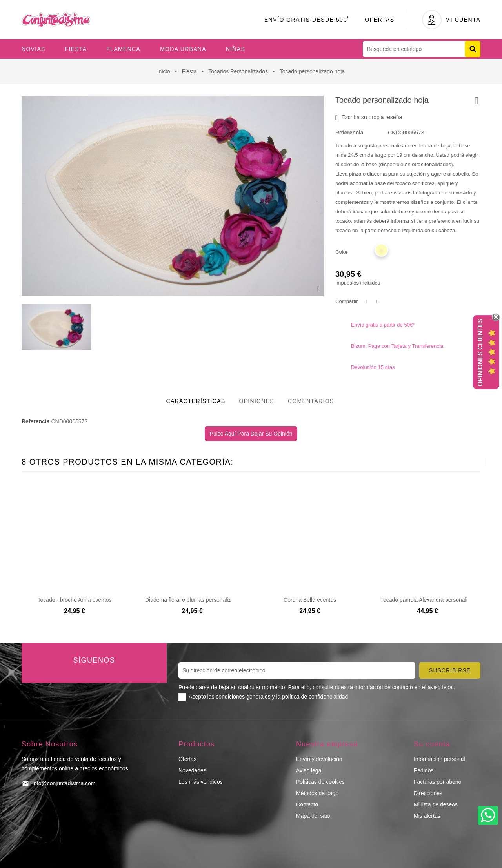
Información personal (439, 759)
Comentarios (311, 401)
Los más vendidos (201, 782)
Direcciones (428, 793)
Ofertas (379, 20)
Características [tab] (196, 401)
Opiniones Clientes (480, 352)
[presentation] (467, 462)
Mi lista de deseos (436, 804)
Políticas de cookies (320, 782)
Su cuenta (432, 744)
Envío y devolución (319, 759)
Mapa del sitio (313, 816)
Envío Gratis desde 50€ (307, 20)
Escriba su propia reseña (369, 118)
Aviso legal (309, 770)
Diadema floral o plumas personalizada (193, 600)
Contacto (307, 804)
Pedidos (424, 770)
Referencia (349, 133)
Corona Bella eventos (310, 600)
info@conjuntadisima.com (64, 783)
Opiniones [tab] (256, 401)
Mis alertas (427, 816)
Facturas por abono (437, 782)
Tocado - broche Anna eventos (74, 600)
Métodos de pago (317, 793)
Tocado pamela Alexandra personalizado (430, 600)
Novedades (192, 770)
